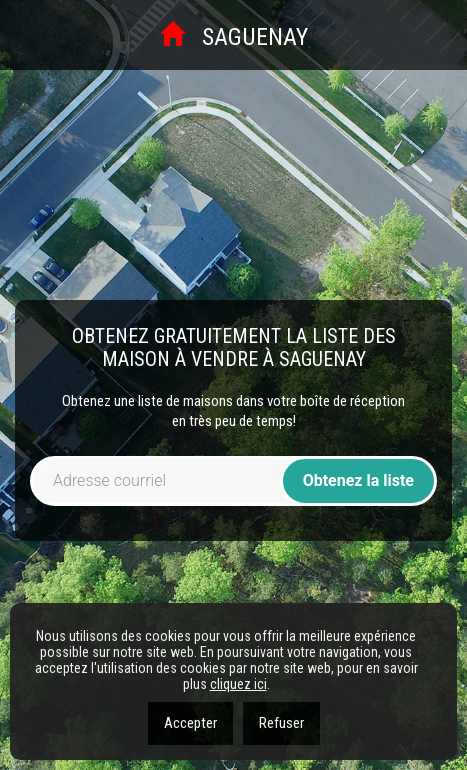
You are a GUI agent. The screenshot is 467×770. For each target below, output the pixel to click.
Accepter (190, 723)
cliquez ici (238, 684)
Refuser (281, 723)
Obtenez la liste (358, 480)
